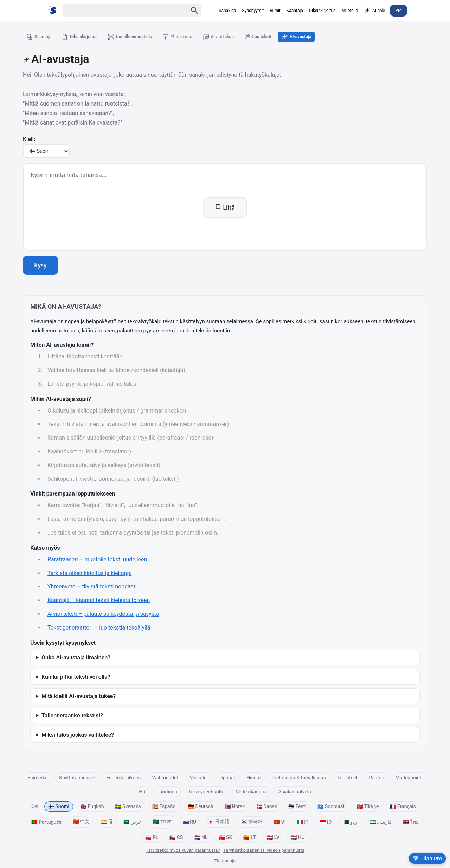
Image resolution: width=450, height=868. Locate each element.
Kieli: (29, 140)
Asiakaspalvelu (294, 792)
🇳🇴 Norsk (235, 807)
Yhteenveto (190, 37)
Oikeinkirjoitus (322, 11)
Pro (398, 11)
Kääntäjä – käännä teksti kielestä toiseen (99, 601)
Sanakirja (227, 11)
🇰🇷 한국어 (252, 822)
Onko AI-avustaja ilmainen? (76, 658)
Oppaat (227, 778)
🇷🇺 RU (189, 823)
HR (142, 792)
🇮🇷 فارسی (381, 823)
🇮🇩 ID (326, 823)
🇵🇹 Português (46, 823)
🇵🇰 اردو (351, 823)
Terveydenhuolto (207, 792)
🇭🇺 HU (298, 838)
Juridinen (167, 792)
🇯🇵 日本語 (218, 822)
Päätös (377, 778)
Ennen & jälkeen (123, 778)
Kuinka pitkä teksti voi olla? (76, 678)
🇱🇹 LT (249, 838)
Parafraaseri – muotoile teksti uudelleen (97, 560)
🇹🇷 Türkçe (368, 807)
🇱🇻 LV (273, 838)
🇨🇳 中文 (81, 822)
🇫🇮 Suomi (59, 807)
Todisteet (347, 778)
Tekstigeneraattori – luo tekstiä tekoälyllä (99, 629)
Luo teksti (277, 37)
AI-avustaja (319, 37)
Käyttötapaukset (77, 778)
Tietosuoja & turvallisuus (299, 778)
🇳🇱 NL (201, 838)
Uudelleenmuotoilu (138, 37)
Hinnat (254, 778)
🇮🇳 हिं (106, 823)
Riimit (275, 11)
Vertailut (199, 778)
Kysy (40, 266)
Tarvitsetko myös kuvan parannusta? (183, 851)
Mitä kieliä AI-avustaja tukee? (79, 697)
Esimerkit (38, 778)
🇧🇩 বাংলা (162, 822)
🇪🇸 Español (165, 807)
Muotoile (350, 11)
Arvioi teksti (234, 37)
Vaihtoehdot (165, 778)
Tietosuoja (225, 862)
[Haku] (119, 10)
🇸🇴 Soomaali (331, 807)
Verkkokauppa (252, 792)
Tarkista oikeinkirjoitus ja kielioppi (89, 574)
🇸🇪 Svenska (128, 807)
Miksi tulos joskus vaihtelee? (78, 736)
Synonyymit (253, 11)
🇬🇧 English (92, 807)
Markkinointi (409, 778)
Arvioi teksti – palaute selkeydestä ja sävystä (103, 615)
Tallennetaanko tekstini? (72, 716)
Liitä (225, 209)
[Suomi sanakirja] (55, 9)
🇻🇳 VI (280, 823)
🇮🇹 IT (303, 823)
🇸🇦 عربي (133, 823)
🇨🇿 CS (176, 838)
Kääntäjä (295, 11)
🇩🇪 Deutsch (201, 807)
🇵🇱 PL (152, 838)
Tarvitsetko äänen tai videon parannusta (264, 851)
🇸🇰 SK (226, 838)
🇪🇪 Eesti (297, 807)
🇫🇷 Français (403, 807)
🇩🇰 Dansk (267, 807)
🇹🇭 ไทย (411, 823)
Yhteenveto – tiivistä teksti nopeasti (92, 588)
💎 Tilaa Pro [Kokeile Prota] (427, 858)
